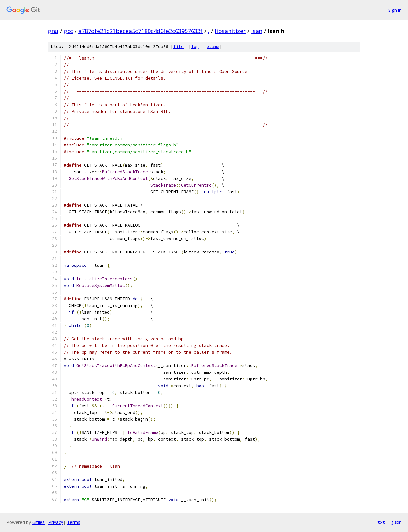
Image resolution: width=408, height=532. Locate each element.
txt (381, 522)
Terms (74, 522)
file (178, 47)
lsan (257, 31)
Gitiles (38, 522)
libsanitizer (230, 31)
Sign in (395, 10)
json (397, 522)
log (195, 47)
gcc (68, 31)
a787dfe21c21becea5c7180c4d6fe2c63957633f (141, 31)
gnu (53, 31)
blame (213, 47)
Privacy (56, 522)
